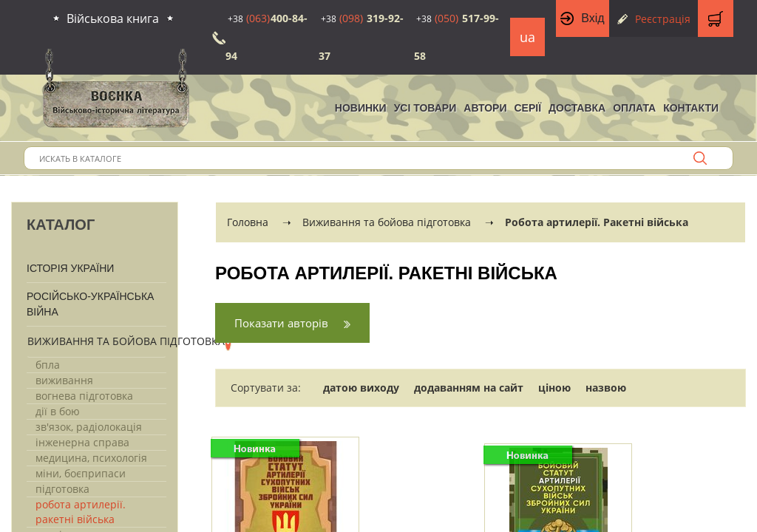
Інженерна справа (82, 442)
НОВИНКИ (361, 108)
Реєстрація (663, 19)
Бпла (48, 365)
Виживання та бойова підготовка (126, 341)
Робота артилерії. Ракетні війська (81, 512)
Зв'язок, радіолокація (89, 427)
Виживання (64, 380)
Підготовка (62, 489)
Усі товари (425, 108)
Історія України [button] (70, 268)
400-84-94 (267, 37)
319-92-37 (361, 37)
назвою (606, 388)
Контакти (691, 108)
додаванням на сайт (469, 388)
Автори (485, 108)
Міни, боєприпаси (81, 473)
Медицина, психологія (91, 458)
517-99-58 (456, 37)
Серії (527, 108)
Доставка (577, 108)
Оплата (634, 108)
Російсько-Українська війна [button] (90, 304)
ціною (554, 388)
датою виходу (361, 388)
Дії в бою (58, 411)
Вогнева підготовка (84, 396)
